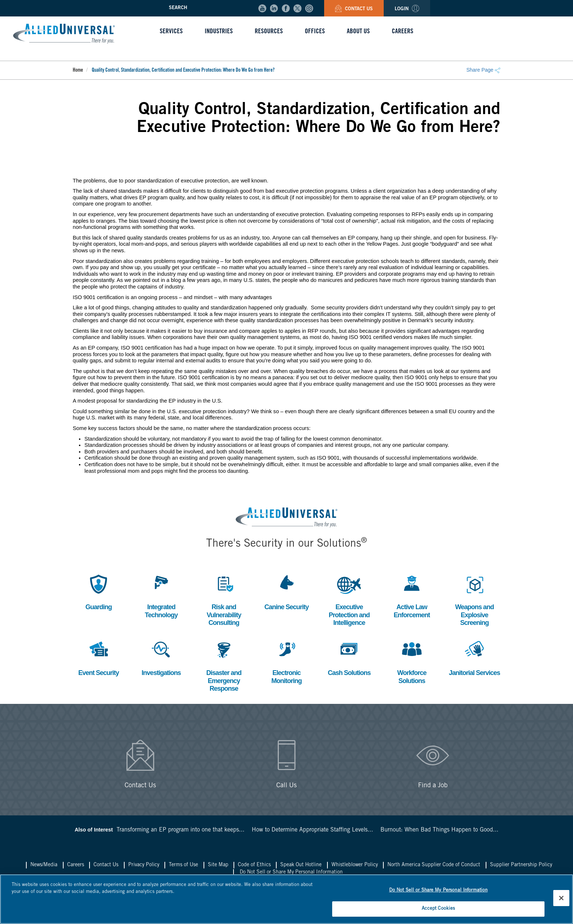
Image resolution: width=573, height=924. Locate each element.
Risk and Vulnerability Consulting (224, 599)
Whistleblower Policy (355, 865)
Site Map (218, 865)
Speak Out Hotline (301, 865)
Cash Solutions (349, 657)
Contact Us (354, 9)
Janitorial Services (474, 657)
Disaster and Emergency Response (224, 665)
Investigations (161, 657)
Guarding (99, 591)
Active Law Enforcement (412, 595)
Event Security (98, 657)
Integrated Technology (161, 595)
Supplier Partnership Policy (521, 865)
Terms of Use (183, 865)
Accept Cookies (439, 909)
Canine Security (286, 591)
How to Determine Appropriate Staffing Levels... (312, 830)
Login (407, 9)
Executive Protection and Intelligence (349, 599)
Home (78, 71)
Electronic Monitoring (286, 661)
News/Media (44, 865)
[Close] (561, 898)
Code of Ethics (254, 865)
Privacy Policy (144, 865)
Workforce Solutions (412, 661)
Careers (76, 865)
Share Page (483, 70)
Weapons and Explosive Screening (474, 599)
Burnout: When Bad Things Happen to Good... (439, 830)
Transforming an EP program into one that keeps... (181, 830)
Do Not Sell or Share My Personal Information (291, 872)
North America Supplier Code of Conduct (434, 865)
